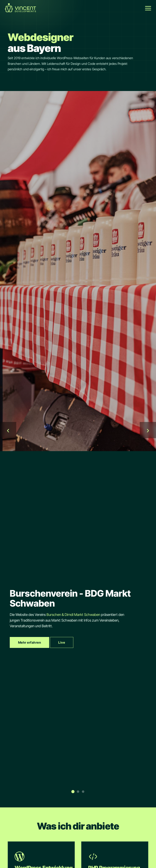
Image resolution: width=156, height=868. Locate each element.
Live (62, 642)
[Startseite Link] (20, 11)
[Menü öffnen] (148, 8)
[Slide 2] (78, 792)
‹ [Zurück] (8, 430)
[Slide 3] (83, 792)
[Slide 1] (73, 792)
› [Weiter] (148, 430)
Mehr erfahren (29, 642)
